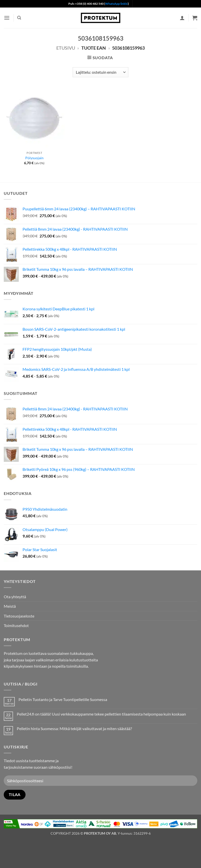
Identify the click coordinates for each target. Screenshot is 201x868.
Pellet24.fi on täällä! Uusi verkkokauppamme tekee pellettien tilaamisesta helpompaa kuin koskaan (101, 714)
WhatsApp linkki (117, 4)
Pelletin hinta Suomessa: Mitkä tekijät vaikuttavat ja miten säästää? (74, 728)
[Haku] (19, 18)
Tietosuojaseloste (19, 616)
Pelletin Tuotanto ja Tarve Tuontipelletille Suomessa (63, 699)
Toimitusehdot (16, 625)
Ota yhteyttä (15, 597)
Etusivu (66, 48)
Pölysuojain (34, 158)
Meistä (10, 606)
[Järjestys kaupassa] (100, 72)
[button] (7, 18)
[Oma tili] (182, 18)
